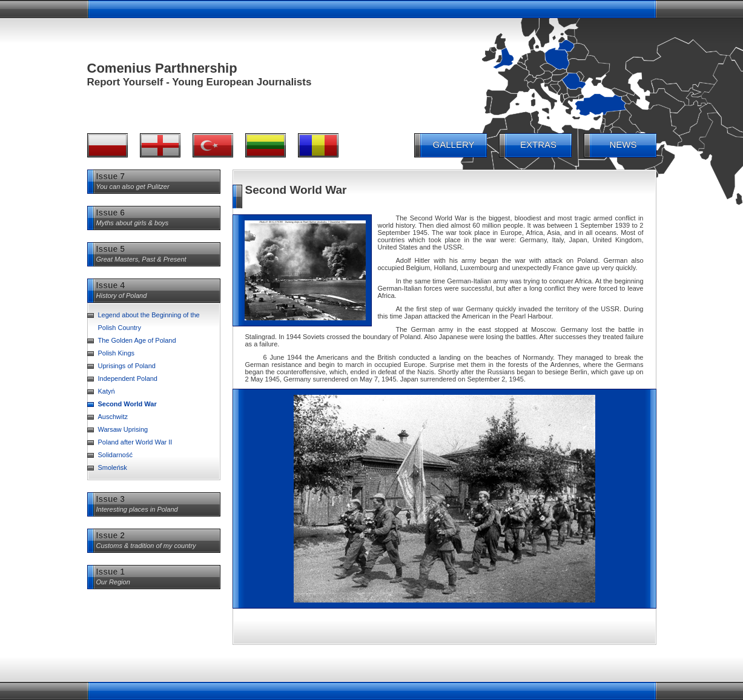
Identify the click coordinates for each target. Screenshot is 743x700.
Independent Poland (128, 378)
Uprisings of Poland (127, 366)
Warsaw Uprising (123, 429)
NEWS (623, 144)
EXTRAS (538, 144)
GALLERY (454, 144)
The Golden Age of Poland (137, 340)
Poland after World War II (135, 442)
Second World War (127, 404)
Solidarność (115, 455)
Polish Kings (117, 353)
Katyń (107, 391)
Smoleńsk (113, 467)
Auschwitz (113, 417)
